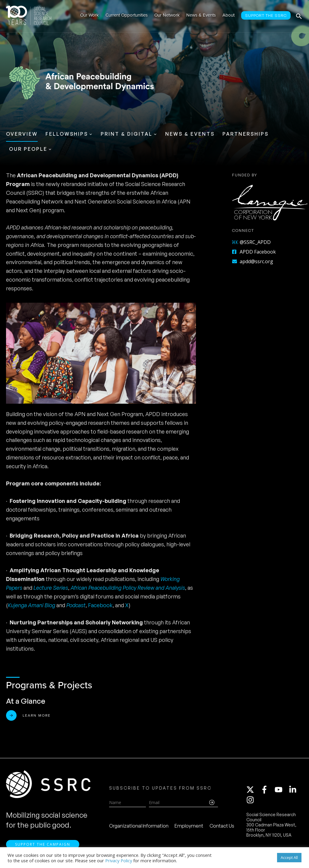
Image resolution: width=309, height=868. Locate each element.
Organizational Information (139, 826)
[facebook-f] (267, 790)
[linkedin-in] (295, 790)
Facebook (100, 605)
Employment (189, 826)
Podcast (76, 605)
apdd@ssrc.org (253, 261)
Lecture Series (51, 588)
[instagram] (251, 800)
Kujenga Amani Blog (32, 605)
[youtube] (281, 790)
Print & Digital (127, 134)
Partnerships (246, 134)
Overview (22, 134)
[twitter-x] (253, 790)
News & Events (190, 134)
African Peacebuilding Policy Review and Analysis (128, 588)
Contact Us (222, 826)
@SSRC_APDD (251, 242)
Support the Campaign (43, 844)
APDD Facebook (254, 252)
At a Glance (26, 701)
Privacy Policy (119, 860)
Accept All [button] (289, 857)
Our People (28, 149)
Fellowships (67, 134)
